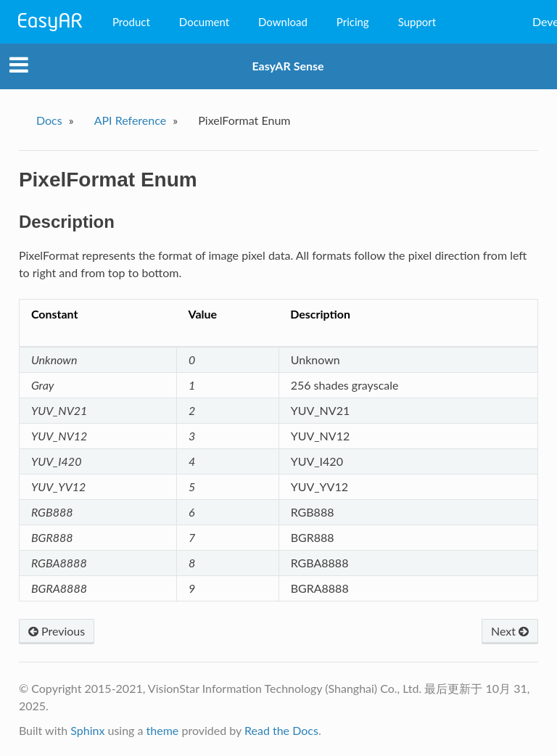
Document (204, 22)
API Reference (131, 120)
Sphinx (87, 730)
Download (283, 22)
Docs (49, 120)
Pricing (353, 22)
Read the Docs (281, 730)
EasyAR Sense (288, 66)
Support (417, 22)
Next (510, 631)
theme (163, 730)
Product (131, 22)
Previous (57, 631)
